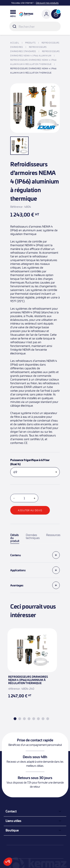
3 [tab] (24, 719)
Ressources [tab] (53, 535)
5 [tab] (34, 719)
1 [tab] (15, 719)
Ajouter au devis (30, 510)
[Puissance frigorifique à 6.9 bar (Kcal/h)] (35, 472)
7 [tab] (43, 719)
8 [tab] (48, 719)
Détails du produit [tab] (15, 538)
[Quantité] (24, 498)
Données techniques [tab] (33, 537)
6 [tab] (38, 719)
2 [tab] (20, 719)
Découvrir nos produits (47, 3)
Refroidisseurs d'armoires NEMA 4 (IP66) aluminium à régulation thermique (28, 680)
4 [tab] (29, 719)
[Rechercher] (35, 26)
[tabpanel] (32, 668)
